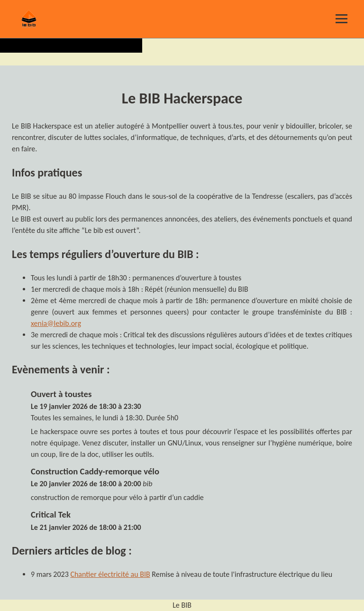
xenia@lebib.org (56, 323)
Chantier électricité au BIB (110, 574)
